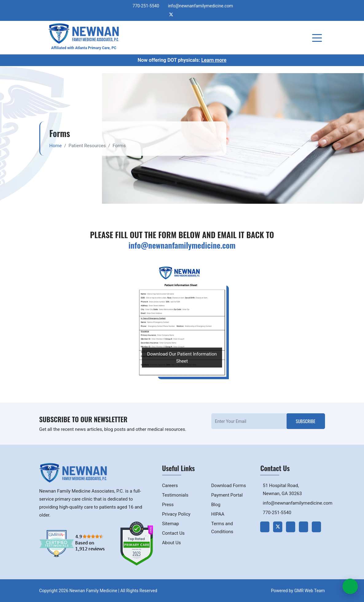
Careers (170, 486)
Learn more (214, 60)
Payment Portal (227, 495)
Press (168, 505)
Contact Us (174, 533)
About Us (172, 543)
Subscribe (305, 421)
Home (56, 146)
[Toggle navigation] (318, 37)
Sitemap (171, 524)
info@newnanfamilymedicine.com (201, 6)
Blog (216, 505)
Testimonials (175, 495)
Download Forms (228, 486)
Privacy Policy (176, 514)
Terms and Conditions (222, 528)
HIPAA (218, 514)
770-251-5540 (146, 6)
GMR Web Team (310, 591)
